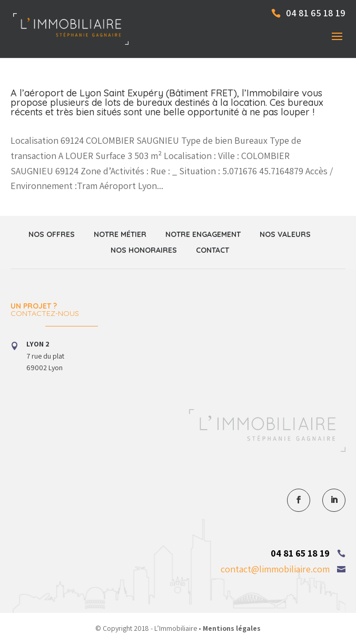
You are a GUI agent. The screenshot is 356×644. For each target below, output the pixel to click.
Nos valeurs (285, 234)
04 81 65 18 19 (300, 553)
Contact (212, 250)
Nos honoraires (144, 250)
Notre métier (120, 234)
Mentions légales (232, 628)
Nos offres (52, 234)
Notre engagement (203, 234)
